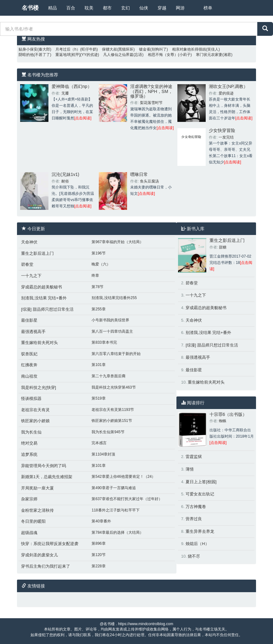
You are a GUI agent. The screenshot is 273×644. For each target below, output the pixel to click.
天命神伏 (29, 242)
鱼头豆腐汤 (149, 181)
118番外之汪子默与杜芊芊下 (115, 510)
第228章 (98, 566)
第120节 (98, 555)
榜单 (208, 8)
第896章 (98, 543)
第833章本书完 (104, 342)
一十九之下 (31, 276)
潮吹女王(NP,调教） (228, 86)
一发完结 (226, 137)
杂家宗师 (29, 499)
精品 (53, 8)
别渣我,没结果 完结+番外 (44, 298)
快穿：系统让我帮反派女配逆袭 (50, 544)
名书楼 (30, 8)
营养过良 (194, 519)
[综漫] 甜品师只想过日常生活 (47, 309)
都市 (107, 8)
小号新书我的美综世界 (110, 320)
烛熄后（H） (197, 544)
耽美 (89, 8)
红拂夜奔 (29, 365)
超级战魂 (29, 533)
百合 (71, 8)
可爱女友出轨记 (200, 494)
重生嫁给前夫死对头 (39, 343)
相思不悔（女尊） (163, 55)
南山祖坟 (29, 376)
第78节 (97, 287)
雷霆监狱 (194, 457)
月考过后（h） (68, 49)
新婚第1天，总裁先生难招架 (47, 477)
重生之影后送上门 (37, 253)
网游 (180, 8)
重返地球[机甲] (68, 55)
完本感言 (99, 443)
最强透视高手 (33, 332)
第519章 (98, 398)
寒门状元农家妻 (209, 55)
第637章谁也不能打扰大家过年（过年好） (127, 499)
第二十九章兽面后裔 (109, 376)
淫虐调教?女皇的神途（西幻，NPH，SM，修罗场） (151, 91)
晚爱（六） (101, 264)
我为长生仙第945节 (108, 432)
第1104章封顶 (103, 454)
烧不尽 (194, 556)
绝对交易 (29, 443)
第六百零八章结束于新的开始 (116, 354)
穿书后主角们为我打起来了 (46, 566)
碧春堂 (27, 264)
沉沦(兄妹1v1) (65, 174)
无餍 (65, 93)
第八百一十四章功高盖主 (112, 331)
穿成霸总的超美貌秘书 (42, 287)
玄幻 (125, 8)
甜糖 (223, 247)
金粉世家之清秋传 (37, 510)
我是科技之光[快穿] (39, 387)
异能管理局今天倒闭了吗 (44, 466)
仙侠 (144, 8)
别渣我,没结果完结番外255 (114, 298)
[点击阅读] (83, 118)
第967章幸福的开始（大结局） (117, 242)
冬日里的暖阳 (33, 521)
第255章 (98, 309)
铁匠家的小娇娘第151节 (112, 421)
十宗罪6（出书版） (228, 414)
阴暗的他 (26, 55)
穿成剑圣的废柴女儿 (39, 555)
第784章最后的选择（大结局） (117, 532)
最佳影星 (29, 320)
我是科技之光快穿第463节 (114, 387)
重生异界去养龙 (200, 531)
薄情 (190, 469)
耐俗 (65, 181)
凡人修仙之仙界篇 (118, 55)
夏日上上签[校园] (201, 482)
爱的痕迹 (226, 93)
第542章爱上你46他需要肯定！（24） (123, 477)
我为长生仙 (31, 432)
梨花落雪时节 (151, 103)
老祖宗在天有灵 (35, 410)
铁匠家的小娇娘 (35, 421)
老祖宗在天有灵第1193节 (113, 410)
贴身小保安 (28, 49)
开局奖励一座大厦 (37, 488)
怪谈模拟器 (31, 398)
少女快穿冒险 (222, 130)
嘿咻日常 (139, 174)
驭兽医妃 (29, 354)
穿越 (162, 8)
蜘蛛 (223, 421)
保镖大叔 (109, 49)
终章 (95, 276)
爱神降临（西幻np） (72, 86)
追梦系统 (29, 454)
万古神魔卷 (196, 507)
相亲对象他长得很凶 (189, 49)
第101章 (98, 365)
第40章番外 (101, 521)
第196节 (98, 253)
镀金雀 (145, 49)
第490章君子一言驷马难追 (114, 488)
